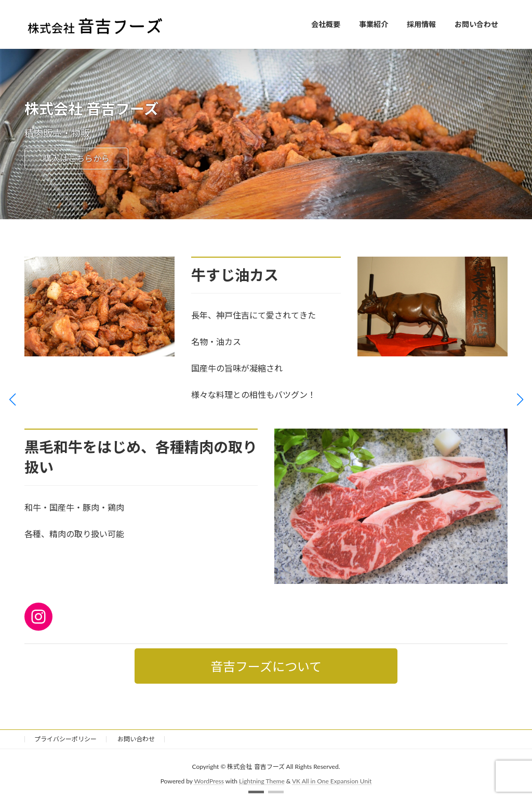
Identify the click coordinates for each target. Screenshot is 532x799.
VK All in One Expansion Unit (332, 781)
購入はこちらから (76, 158)
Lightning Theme (262, 781)
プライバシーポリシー (65, 739)
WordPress (209, 781)
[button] (256, 792)
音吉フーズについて (266, 666)
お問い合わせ (136, 739)
